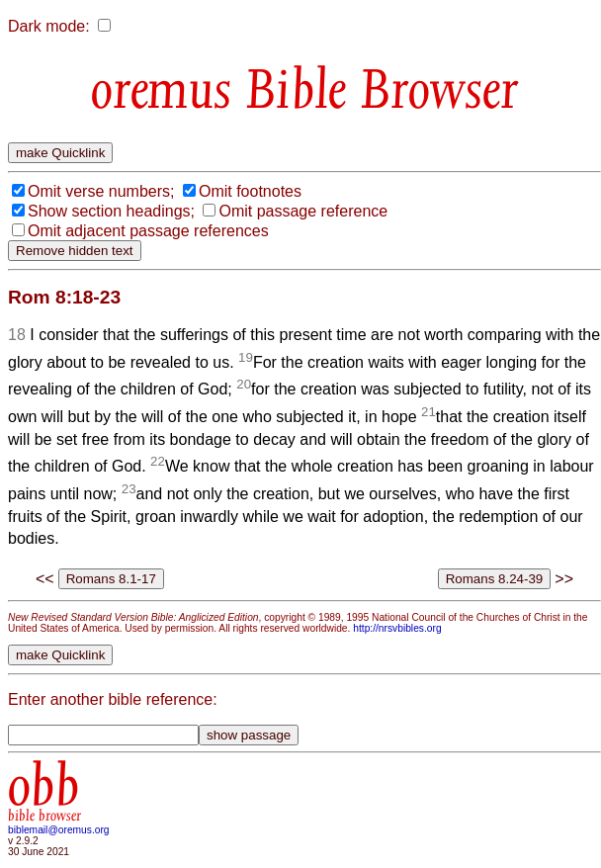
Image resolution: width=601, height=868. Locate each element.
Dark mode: (49, 26)
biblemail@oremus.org (59, 830)
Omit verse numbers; (101, 191)
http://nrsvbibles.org (397, 628)
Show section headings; (111, 211)
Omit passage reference (303, 211)
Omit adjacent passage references (148, 231)
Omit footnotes (250, 191)
